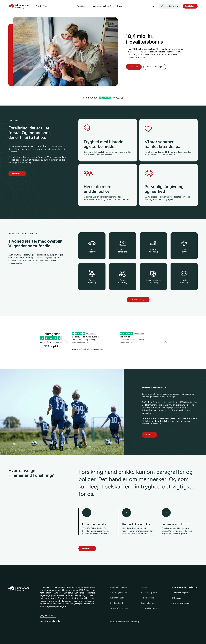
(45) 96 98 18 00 (48, 616)
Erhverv (46, 6)
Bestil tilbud (190, 6)
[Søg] (154, 6)
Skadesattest (117, 603)
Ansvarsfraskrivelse (119, 608)
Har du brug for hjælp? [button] (102, 6)
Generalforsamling (119, 587)
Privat (38, 6)
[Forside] (19, 6)
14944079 (185, 604)
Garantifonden (117, 598)
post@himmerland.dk (50, 621)
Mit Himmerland (170, 6)
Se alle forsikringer (155, 67)
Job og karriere (147, 598)
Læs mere (134, 67)
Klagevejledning (148, 603)
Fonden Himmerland (150, 608)
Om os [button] (120, 6)
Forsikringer (82, 6)
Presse (144, 587)
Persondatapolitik (149, 593)
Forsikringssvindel (119, 593)
